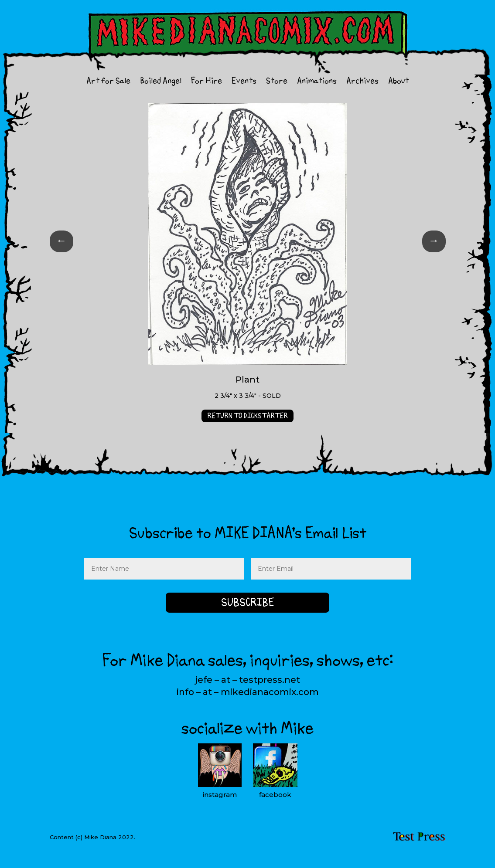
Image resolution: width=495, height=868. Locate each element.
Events (244, 82)
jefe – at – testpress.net (247, 680)
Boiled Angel (161, 82)
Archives (362, 82)
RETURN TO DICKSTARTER (247, 416)
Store (277, 82)
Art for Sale (108, 82)
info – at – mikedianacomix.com (248, 692)
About (398, 82)
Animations (317, 82)
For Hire (207, 82)
